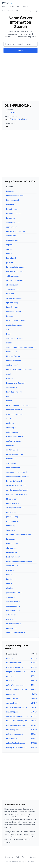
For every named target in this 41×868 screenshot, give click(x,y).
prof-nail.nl (11, 263)
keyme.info (11, 218)
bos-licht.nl (11, 579)
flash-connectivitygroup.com (18, 405)
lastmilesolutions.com (15, 267)
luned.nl (10, 459)
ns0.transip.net (12, 730)
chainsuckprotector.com (16, 485)
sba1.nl (9, 343)
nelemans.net (12, 552)
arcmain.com (12, 227)
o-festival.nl (11, 615)
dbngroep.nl (11, 428)
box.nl (9, 334)
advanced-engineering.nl (16, 472)
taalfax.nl (10, 445)
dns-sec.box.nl (12, 703)
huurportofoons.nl (14, 481)
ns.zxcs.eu (11, 676)
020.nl (9, 329)
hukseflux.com (12, 209)
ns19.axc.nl (11, 658)
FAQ (17, 857)
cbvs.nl (9, 584)
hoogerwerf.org (13, 503)
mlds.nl (9, 254)
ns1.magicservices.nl (15, 663)
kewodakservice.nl (14, 392)
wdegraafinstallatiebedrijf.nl (17, 477)
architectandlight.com (15, 280)
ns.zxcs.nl (10, 681)
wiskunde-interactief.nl (16, 321)
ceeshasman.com (13, 312)
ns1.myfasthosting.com (16, 685)
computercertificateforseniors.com (21, 347)
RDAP (12, 6)
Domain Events (8, 11)
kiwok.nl (10, 619)
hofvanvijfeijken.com (15, 454)
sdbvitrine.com (12, 432)
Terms (24, 857)
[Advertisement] (20, 78)
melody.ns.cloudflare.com (17, 747)
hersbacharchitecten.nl (16, 383)
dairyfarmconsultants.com (17, 490)
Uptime (25, 6)
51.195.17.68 (36, 721)
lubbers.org (11, 512)
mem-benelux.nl (13, 468)
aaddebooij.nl (12, 387)
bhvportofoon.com (14, 356)
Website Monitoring (24, 11)
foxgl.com (10, 316)
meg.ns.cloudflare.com (16, 672)
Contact (33, 857)
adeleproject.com (13, 222)
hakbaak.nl (11, 378)
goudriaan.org (12, 517)
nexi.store (10, 423)
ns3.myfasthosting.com (16, 725)
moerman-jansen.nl (14, 410)
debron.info (11, 236)
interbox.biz (11, 530)
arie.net (9, 249)
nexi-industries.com (14, 325)
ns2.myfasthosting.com (16, 743)
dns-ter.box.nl (12, 698)
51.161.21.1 (35, 707)
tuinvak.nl (10, 570)
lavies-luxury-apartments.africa (19, 370)
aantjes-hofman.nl (14, 441)
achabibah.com (13, 240)
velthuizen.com (13, 276)
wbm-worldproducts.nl (16, 633)
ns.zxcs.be (11, 694)
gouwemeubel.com (14, 593)
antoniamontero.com (15, 196)
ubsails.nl (10, 588)
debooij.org (11, 526)
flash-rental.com (13, 557)
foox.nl (9, 575)
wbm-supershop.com (15, 414)
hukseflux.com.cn (14, 213)
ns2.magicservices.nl (15, 667)
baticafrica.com (13, 307)
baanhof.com (12, 352)
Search (20, 50)
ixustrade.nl (11, 463)
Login (36, 11)
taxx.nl (9, 401)
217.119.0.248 (10, 112)
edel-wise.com (12, 566)
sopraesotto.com (13, 606)
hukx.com (10, 294)
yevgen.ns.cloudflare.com (17, 716)
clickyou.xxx (11, 548)
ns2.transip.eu (12, 712)
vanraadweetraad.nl (14, 436)
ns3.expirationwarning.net (17, 707)
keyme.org (11, 539)
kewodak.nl (11, 258)
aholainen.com (12, 285)
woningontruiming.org (15, 508)
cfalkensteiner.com (14, 298)
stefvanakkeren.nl (14, 624)
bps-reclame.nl (12, 200)
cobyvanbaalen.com (15, 338)
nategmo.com (12, 628)
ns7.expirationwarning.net (17, 721)
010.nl (9, 419)
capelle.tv (10, 245)
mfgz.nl (9, 396)
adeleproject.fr (12, 365)
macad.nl (10, 205)
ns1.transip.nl (12, 739)
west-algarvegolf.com (15, 271)
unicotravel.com (13, 610)
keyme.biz (10, 191)
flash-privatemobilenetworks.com (20, 561)
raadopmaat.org (13, 521)
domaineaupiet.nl (13, 601)
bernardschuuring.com (16, 231)
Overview (9, 857)
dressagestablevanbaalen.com (19, 535)
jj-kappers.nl (11, 597)
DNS (18, 6)
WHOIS (5, 6)
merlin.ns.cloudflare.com (16, 690)
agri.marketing (12, 303)
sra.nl (9, 374)
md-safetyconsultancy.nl (16, 494)
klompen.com (12, 499)
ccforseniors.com (14, 361)
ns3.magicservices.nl (15, 734)
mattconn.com (12, 543)
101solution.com (13, 289)
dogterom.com (12, 450)
